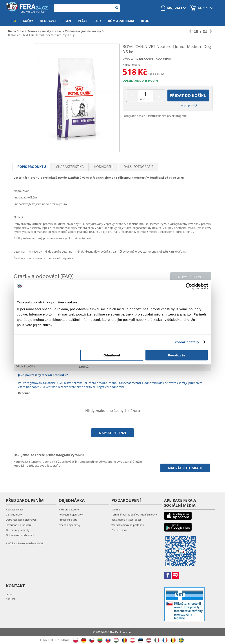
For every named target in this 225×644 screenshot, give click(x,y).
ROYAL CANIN (144, 59)
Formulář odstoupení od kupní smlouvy (134, 515)
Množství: (145, 99)
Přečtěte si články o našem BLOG (24, 543)
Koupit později (188, 105)
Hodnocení (104, 167)
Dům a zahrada (121, 21)
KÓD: (159, 59)
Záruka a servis (120, 530)
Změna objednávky (70, 525)
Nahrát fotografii (185, 468)
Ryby (97, 21)
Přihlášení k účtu (68, 520)
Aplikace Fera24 (15, 509)
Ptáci (82, 21)
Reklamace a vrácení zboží (126, 520)
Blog (145, 21)
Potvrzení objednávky (71, 515)
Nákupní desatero (69, 509)
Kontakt (10, 599)
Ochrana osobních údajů (20, 535)
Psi (14, 21)
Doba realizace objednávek (21, 520)
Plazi (67, 21)
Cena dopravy (14, 515)
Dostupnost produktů (18, 525)
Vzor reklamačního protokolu (128, 525)
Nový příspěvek (191, 277)
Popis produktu (32, 167)
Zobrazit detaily (187, 342)
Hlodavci (48, 21)
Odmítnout (112, 355)
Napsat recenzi (132, 65)
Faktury (116, 509)
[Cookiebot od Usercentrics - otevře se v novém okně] (189, 286)
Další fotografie (138, 167)
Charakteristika (70, 167)
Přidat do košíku (188, 95)
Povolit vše (177, 355)
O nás (9, 594)
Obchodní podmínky (18, 530)
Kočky (28, 21)
